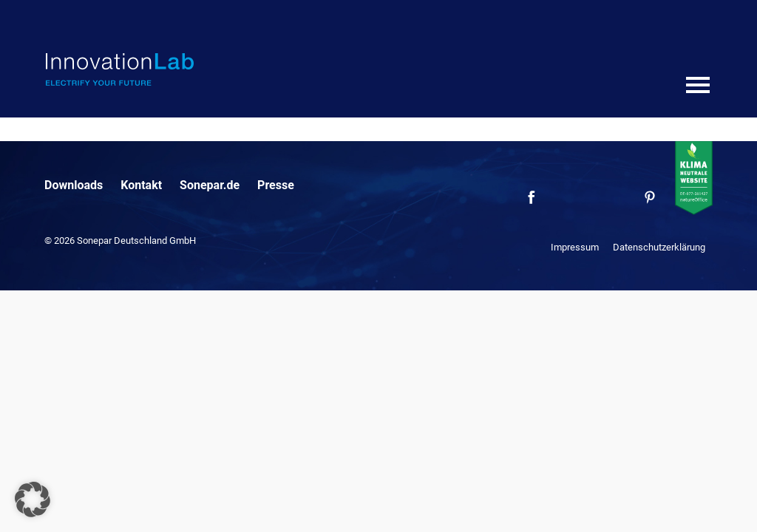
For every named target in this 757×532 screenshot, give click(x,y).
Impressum (575, 247)
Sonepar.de (210, 185)
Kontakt (141, 185)
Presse (276, 185)
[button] (33, 499)
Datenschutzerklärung (659, 247)
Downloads (74, 185)
